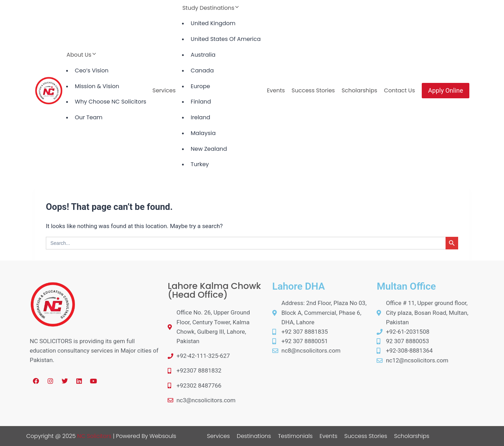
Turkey (200, 164)
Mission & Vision (97, 86)
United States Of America (226, 39)
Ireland (201, 117)
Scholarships (359, 90)
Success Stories (313, 90)
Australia (203, 55)
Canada (202, 70)
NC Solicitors (94, 436)
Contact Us (399, 90)
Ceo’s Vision (92, 70)
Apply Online (446, 90)
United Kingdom (213, 23)
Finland (201, 102)
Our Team (89, 117)
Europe (200, 86)
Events (276, 90)
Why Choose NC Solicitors (111, 102)
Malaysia (203, 133)
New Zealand (209, 149)
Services (164, 90)
